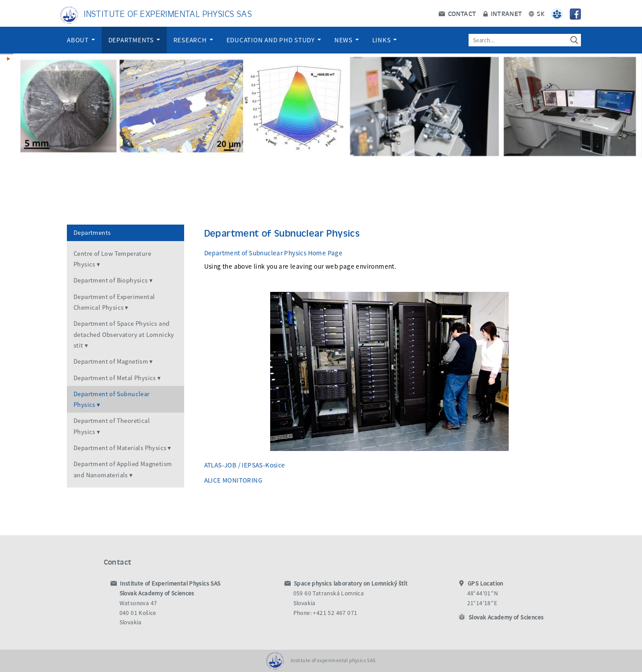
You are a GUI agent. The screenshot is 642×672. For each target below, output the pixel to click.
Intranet (503, 13)
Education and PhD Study (274, 40)
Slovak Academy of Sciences (506, 617)
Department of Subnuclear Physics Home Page (274, 253)
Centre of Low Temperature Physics (112, 259)
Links (385, 40)
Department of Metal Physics (115, 378)
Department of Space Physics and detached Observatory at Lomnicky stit (124, 334)
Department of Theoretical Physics (112, 426)
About (81, 40)
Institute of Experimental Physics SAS (168, 13)
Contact (457, 13)
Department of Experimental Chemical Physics (114, 302)
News (347, 40)
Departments (134, 40)
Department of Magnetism (111, 361)
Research (193, 40)
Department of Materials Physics (120, 448)
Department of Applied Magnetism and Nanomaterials (123, 469)
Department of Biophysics (111, 280)
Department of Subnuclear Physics (112, 399)
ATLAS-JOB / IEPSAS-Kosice (245, 465)
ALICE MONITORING (233, 480)
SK (537, 13)
